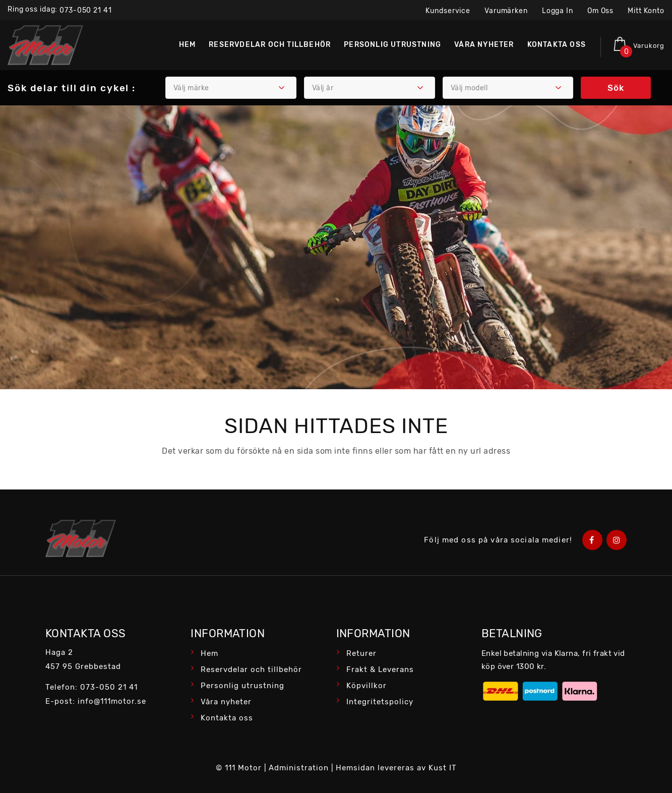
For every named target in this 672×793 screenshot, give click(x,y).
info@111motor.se (112, 701)
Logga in (558, 11)
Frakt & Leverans (380, 669)
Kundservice (448, 11)
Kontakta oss (227, 718)
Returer (361, 653)
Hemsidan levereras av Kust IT (396, 768)
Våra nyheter (226, 702)
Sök (616, 88)
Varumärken (506, 11)
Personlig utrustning (242, 686)
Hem (209, 653)
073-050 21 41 (85, 10)
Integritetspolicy (380, 702)
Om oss (600, 11)
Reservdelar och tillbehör (251, 669)
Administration (299, 768)
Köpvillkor (366, 686)
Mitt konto (646, 11)
